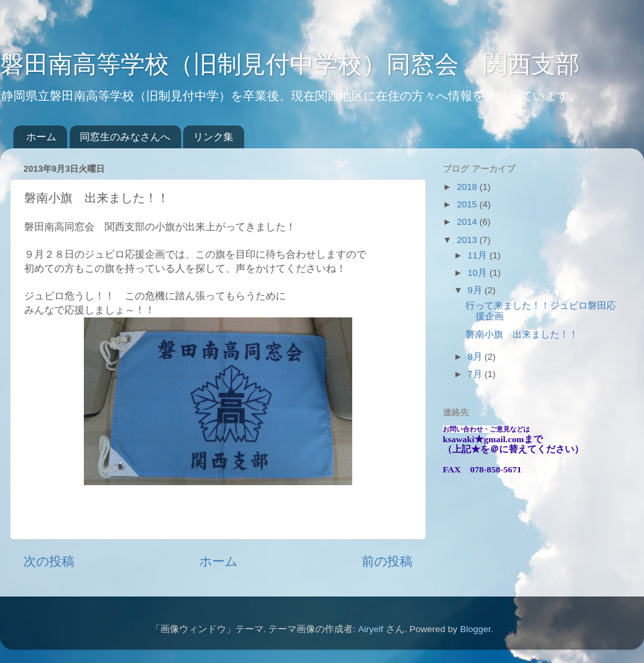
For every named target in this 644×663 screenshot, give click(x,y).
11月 (479, 255)
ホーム (41, 137)
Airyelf (371, 629)
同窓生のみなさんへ (125, 137)
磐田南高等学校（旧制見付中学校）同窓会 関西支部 (290, 64)
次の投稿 (49, 561)
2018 (468, 187)
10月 (479, 273)
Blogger (476, 629)
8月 (476, 357)
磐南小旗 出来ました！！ (522, 335)
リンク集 (213, 137)
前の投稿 (387, 561)
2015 (468, 204)
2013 (468, 240)
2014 (468, 222)
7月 (476, 374)
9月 (476, 290)
